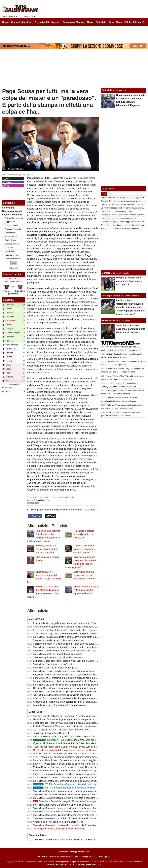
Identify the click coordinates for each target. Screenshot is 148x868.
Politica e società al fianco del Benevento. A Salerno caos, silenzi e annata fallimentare (77, 716)
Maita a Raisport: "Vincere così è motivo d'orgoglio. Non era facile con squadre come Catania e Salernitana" (88, 767)
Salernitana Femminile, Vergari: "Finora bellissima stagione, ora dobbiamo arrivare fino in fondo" (84, 801)
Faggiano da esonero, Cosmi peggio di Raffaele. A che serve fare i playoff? (71, 644)
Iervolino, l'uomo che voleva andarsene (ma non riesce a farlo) (47, 549)
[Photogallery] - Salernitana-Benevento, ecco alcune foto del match (73, 740)
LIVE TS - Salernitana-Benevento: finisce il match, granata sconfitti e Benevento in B (81, 784)
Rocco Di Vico (11, 240)
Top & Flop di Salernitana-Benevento (52, 733)
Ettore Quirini (10, 233)
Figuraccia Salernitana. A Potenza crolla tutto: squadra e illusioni (86, 590)
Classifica (8, 300)
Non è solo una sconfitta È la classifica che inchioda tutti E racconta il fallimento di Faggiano (79, 750)
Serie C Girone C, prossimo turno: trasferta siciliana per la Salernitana (68, 678)
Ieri (109, 194)
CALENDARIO (80, 857)
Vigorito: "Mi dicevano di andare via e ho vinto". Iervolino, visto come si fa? (71, 743)
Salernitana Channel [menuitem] (74, 22)
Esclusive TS (109, 321)
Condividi (35, 516)
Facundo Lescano (12, 255)
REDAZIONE (54, 857)
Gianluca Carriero (12, 244)
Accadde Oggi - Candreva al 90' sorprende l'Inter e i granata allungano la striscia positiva (78, 702)
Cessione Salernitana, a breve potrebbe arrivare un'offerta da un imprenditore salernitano (78, 688)
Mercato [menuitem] (56, 22)
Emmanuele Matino (13, 259)
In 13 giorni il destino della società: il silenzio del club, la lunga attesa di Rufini (72, 630)
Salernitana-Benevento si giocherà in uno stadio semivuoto (63, 805)
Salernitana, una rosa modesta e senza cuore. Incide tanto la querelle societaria (73, 637)
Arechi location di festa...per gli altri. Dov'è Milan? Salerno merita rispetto (70, 737)
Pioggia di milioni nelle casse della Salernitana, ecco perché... (129, 281)
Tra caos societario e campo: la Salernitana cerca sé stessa (84, 549)
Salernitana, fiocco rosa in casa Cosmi (53, 664)
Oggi (104, 194)
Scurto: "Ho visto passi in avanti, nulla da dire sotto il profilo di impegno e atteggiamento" (78, 764)
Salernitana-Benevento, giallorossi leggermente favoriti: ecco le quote (68, 815)
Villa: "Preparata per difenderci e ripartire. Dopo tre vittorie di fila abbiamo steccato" (75, 757)
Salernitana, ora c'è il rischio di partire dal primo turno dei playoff (66, 685)
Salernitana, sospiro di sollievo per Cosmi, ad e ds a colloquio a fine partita (71, 671)
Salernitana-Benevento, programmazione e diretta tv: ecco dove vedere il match (73, 808)
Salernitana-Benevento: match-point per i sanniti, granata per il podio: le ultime (73, 791)
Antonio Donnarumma (14, 218)
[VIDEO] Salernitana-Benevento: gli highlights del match (61, 695)
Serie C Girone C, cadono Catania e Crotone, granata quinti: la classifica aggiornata (75, 777)
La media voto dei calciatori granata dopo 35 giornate (60, 705)
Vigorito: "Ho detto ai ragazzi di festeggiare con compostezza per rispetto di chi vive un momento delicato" (86, 771)
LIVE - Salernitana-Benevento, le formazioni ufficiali (64, 788)
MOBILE (101, 857)
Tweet (51, 516)
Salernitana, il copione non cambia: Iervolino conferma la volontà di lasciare (71, 812)
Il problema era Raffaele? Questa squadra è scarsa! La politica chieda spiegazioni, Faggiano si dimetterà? (87, 723)
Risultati (14, 268)
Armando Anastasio (13, 229)
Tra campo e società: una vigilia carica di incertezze (84, 534)
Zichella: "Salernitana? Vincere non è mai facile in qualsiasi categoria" (68, 726)
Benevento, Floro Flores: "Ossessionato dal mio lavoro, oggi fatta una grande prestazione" (79, 760)
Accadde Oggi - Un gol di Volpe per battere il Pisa (58, 822)
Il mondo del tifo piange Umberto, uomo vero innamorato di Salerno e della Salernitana (77, 623)
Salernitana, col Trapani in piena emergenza (55, 668)
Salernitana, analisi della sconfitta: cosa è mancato (59, 640)
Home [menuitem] (5, 22)
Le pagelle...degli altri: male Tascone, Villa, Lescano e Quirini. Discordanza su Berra (75, 661)
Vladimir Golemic (12, 225)
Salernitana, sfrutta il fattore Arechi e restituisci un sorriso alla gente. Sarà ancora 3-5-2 (77, 839)
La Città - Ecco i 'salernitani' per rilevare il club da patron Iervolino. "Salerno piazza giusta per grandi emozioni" (89, 698)
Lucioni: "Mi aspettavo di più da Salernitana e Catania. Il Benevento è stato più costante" (78, 681)
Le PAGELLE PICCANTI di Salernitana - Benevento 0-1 (61, 730)
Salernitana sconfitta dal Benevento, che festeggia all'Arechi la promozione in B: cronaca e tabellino (83, 781)
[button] (14, 263)
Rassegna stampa (111, 296)
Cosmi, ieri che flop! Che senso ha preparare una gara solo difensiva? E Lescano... (75, 634)
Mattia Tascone (11, 236)
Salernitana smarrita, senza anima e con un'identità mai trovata (85, 575)
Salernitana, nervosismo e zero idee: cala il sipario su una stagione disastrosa (72, 651)
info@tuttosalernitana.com (89, 864)
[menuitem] (143, 22)
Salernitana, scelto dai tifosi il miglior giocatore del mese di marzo (66, 692)
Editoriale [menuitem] (101, 22)
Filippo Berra (10, 222)
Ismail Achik (10, 251)
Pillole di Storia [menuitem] (133, 22)
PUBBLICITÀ (67, 857)
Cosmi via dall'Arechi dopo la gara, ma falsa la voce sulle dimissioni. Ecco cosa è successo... (80, 747)
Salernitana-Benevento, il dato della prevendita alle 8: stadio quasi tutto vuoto (72, 825)
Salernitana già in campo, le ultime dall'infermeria (58, 657)
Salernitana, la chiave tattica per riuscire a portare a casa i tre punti (67, 798)
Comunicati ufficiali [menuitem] (22, 22)
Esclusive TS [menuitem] (42, 22)
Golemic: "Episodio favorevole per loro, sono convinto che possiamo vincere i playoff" (76, 754)
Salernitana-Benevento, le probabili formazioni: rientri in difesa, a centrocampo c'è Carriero (79, 818)
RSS (108, 857)
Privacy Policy (82, 852)
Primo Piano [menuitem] (115, 22)
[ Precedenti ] (14, 294)
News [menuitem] (90, 22)
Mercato (106, 273)
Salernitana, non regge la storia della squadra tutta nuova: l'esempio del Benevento (75, 647)
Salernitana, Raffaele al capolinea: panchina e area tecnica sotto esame (131, 329)
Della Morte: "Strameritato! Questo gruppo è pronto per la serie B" (66, 719)
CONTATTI (92, 857)
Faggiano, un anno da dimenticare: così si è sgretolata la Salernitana (68, 675)
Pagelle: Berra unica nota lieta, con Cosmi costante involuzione (65, 774)
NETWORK (43, 857)
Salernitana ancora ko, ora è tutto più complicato (58, 654)
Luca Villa (9, 248)
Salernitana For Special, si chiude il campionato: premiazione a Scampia (70, 795)
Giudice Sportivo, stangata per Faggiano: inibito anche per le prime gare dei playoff (75, 627)
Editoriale (39, 497)
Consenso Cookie (67, 852)
